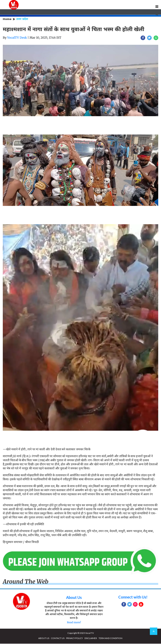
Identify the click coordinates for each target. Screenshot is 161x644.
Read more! (74, 623)
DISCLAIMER (91, 639)
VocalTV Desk (17, 38)
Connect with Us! (133, 597)
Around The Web (26, 582)
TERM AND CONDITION (110, 639)
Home (7, 19)
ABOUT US (44, 639)
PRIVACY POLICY (74, 639)
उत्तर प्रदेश (22, 19)
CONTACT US (58, 639)
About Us (74, 598)
